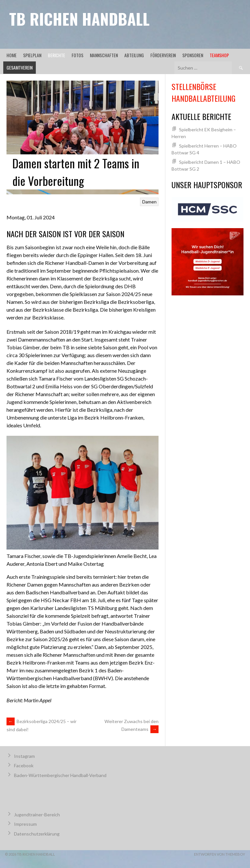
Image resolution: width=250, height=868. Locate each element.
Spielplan (32, 55)
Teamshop (219, 55)
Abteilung (134, 55)
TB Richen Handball (79, 19)
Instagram (24, 756)
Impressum (25, 824)
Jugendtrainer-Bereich (37, 815)
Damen (149, 202)
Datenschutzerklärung (37, 834)
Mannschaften (104, 55)
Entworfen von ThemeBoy (220, 854)
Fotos (77, 55)
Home (12, 55)
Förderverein (163, 55)
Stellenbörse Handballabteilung (203, 92)
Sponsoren (193, 55)
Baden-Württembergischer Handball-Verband (60, 775)
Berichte (56, 55)
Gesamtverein (20, 67)
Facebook (24, 765)
